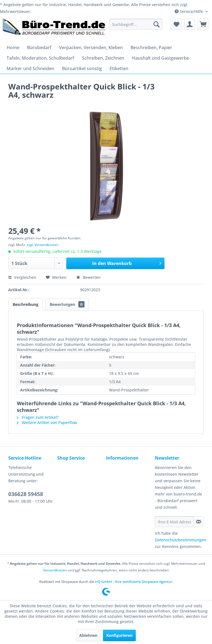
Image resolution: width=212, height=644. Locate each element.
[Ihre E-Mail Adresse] (174, 522)
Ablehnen (88, 635)
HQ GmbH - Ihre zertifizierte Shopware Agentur (134, 582)
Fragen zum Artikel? (38, 417)
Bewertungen (67, 304)
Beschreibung (26, 304)
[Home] (13, 47)
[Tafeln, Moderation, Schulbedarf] (40, 58)
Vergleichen (22, 277)
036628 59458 (26, 494)
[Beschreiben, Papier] (151, 47)
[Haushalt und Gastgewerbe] (161, 58)
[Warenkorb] (203, 24)
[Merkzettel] (176, 24)
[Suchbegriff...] (136, 24)
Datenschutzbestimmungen (181, 540)
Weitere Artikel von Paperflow (47, 422)
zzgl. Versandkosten (43, 245)
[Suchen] (157, 24)
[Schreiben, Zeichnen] (103, 58)
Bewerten (88, 277)
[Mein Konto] (190, 24)
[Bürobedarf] (39, 47)
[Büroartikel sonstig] (82, 68)
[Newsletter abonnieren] (199, 522)
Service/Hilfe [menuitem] (189, 11)
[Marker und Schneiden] (31, 68)
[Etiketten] (119, 68)
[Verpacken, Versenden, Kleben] (91, 47)
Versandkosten (55, 570)
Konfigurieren (119, 635)
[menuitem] (136, 24)
